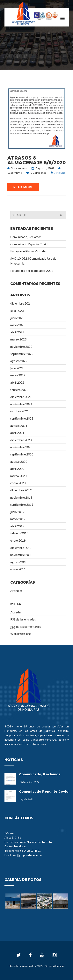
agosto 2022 (19, 361)
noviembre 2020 (21, 447)
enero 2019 (18, 540)
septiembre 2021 (22, 418)
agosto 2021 (19, 426)
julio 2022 (17, 368)
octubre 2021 (19, 411)
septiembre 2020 (22, 454)
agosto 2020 (19, 461)
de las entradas (23, 619)
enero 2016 (18, 569)
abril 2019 (17, 526)
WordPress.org (21, 634)
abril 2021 (17, 433)
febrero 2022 (19, 390)
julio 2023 (17, 311)
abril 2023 (17, 332)
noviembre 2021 (21, 404)
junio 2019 (17, 512)
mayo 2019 (18, 519)
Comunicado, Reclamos (26, 237)
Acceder (16, 612)
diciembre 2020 (21, 440)
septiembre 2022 (22, 354)
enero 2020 (18, 483)
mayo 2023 (18, 325)
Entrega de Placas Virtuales (29, 251)
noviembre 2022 (21, 346)
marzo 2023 (18, 339)
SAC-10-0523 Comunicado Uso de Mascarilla (33, 261)
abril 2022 (17, 382)
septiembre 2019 (22, 504)
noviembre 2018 (21, 555)
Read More (23, 187)
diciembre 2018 (21, 548)
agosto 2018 (19, 562)
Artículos (60, 173)
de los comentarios (26, 627)
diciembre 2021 (21, 397)
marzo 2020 (18, 476)
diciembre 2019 (21, 490)
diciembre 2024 (21, 303)
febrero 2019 (19, 533)
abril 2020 (17, 469)
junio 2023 (17, 318)
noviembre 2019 (21, 497)
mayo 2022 (18, 375)
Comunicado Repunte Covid (29, 244)
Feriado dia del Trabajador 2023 (32, 271)
